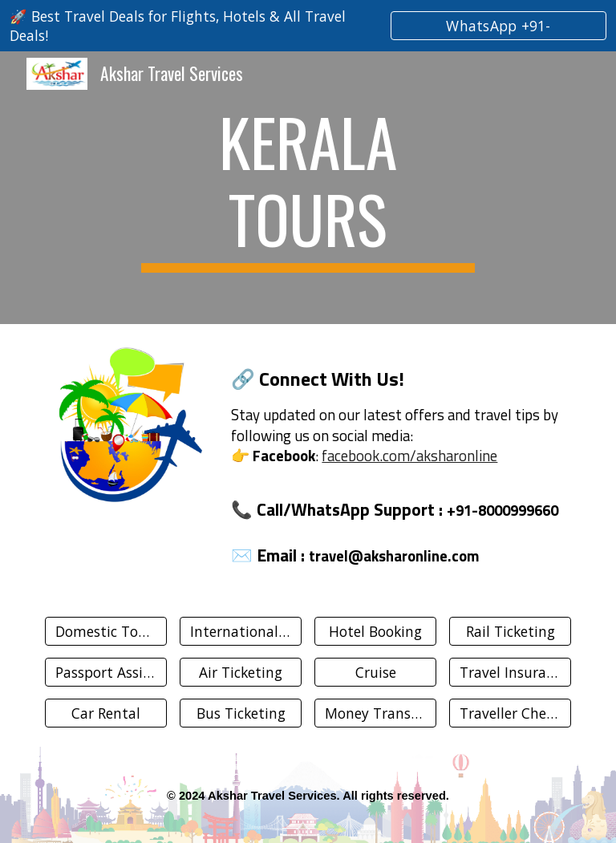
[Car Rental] (105, 713)
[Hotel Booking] (375, 632)
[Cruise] (375, 673)
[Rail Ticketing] (510, 632)
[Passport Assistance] (105, 673)
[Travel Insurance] (510, 673)
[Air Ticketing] (240, 673)
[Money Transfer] (375, 713)
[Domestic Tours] (105, 632)
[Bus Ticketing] (240, 713)
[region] (308, 26)
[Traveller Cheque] (510, 713)
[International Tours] (240, 632)
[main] (308, 188)
